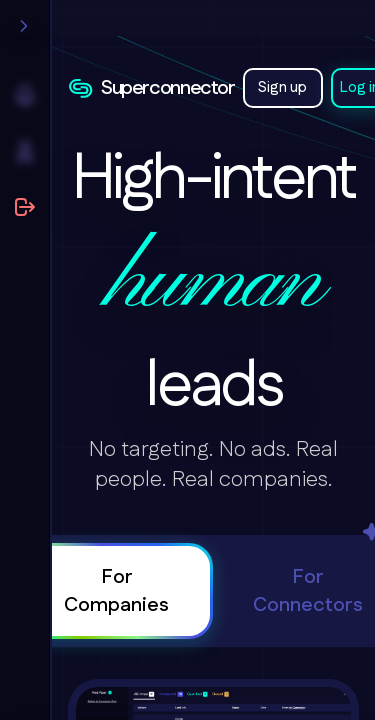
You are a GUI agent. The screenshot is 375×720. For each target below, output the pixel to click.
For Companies (116, 591)
